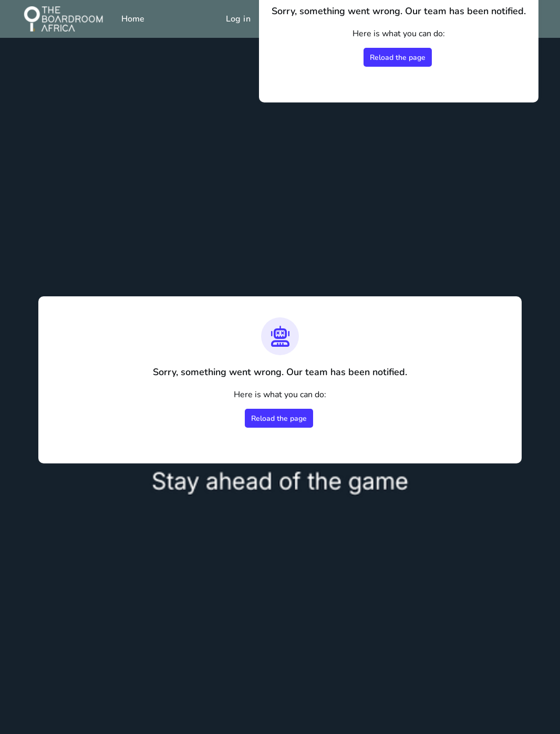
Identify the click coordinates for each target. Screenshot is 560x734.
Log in (238, 19)
